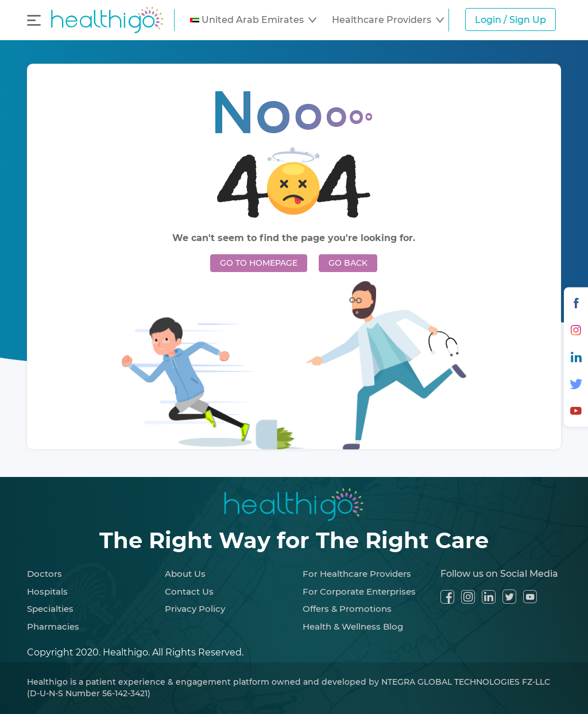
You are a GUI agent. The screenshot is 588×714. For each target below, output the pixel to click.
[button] (253, 20)
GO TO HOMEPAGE (259, 263)
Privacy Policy (195, 609)
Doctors (45, 574)
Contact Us (189, 591)
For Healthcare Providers (357, 574)
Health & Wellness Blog (353, 626)
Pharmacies (53, 626)
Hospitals (47, 591)
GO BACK (348, 263)
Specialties (50, 609)
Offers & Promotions (347, 609)
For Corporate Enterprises (359, 591)
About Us (185, 574)
